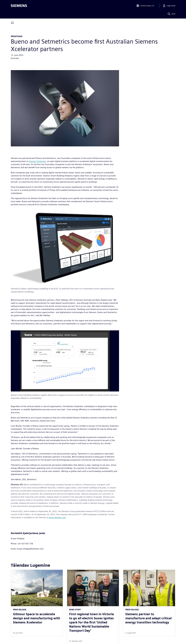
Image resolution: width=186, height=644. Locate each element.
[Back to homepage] (12, 23)
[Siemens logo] (19, 6)
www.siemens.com (57, 517)
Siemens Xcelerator (37, 161)
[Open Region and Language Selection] (145, 6)
